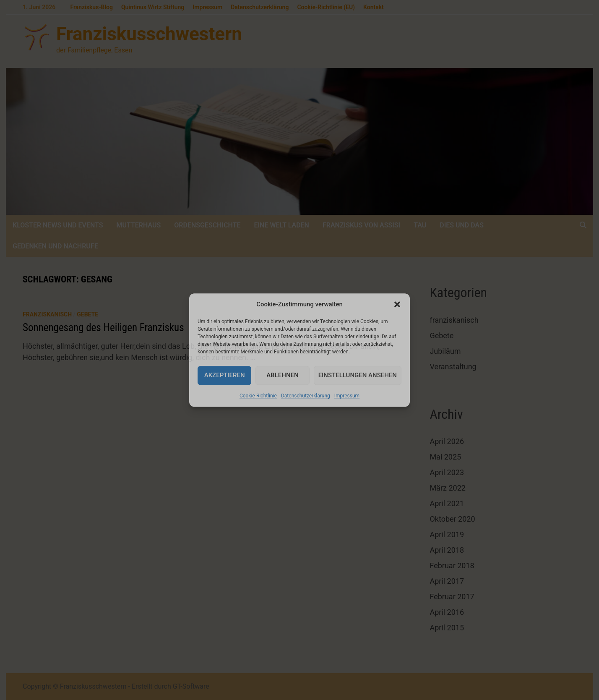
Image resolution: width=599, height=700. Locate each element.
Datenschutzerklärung (306, 396)
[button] (397, 305)
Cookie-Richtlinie (258, 396)
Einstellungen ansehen (358, 375)
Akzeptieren (225, 375)
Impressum (347, 396)
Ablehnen (282, 375)
